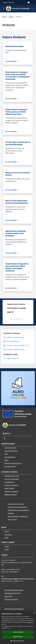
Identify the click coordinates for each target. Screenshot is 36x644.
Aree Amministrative (11, 451)
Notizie (7, 531)
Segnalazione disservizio (12, 593)
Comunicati (8, 534)
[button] (18, 641)
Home (4, 17)
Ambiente (11, 513)
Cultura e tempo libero (12, 479)
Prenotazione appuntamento (14, 590)
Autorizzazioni (12, 519)
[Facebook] (5, 439)
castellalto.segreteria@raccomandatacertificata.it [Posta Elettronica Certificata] (18, 579)
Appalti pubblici (9, 488)
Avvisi (6, 538)
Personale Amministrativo (13, 463)
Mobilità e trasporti (11, 494)
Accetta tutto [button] (18, 632)
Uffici (6, 454)
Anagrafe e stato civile (12, 476)
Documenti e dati (10, 466)
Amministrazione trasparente (14, 609)
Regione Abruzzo (8, 2)
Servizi (11, 17)
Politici (7, 460)
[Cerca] (32, 9)
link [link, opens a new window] (8, 628)
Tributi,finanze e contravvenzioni (18, 510)
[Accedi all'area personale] (29, 2)
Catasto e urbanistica (11, 491)
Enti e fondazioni (10, 457)
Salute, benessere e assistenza (18, 516)
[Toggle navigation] (4, 8)
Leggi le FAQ (8, 596)
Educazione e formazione (16, 504)
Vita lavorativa (9, 482)
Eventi (7, 549)
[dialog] (18, 627)
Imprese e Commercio (11, 485)
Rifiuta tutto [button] (18, 637)
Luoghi (7, 546)
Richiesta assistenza (11, 599)
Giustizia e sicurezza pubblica (17, 507)
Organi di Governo (10, 448)
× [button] (34, 613)
